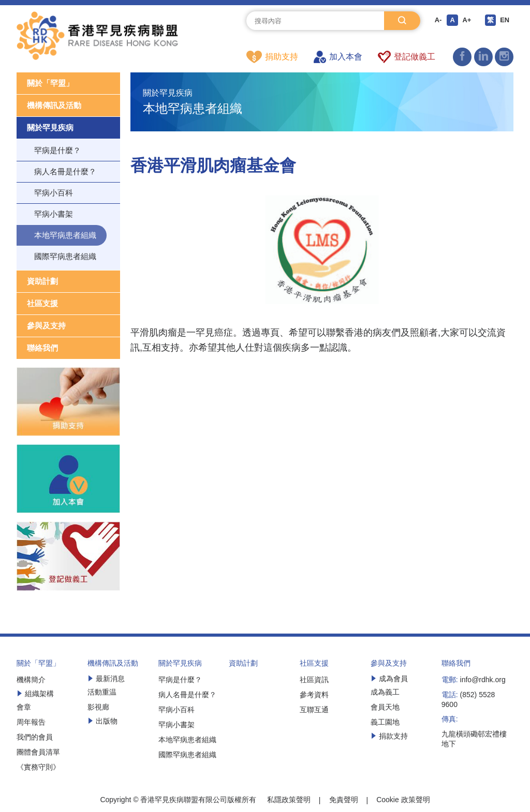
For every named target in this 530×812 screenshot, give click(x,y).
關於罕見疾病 (50, 128)
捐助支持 (272, 57)
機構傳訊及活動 (54, 106)
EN (507, 21)
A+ (467, 21)
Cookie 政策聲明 (403, 800)
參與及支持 (46, 326)
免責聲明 (344, 800)
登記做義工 (407, 57)
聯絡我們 (42, 348)
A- (436, 21)
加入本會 (338, 57)
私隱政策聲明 (289, 800)
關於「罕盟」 (50, 84)
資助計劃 (42, 282)
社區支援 (42, 304)
